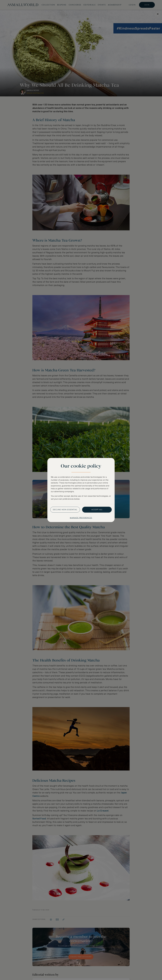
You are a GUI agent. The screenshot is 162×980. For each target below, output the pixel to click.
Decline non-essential (65, 510)
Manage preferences (81, 518)
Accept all (97, 510)
